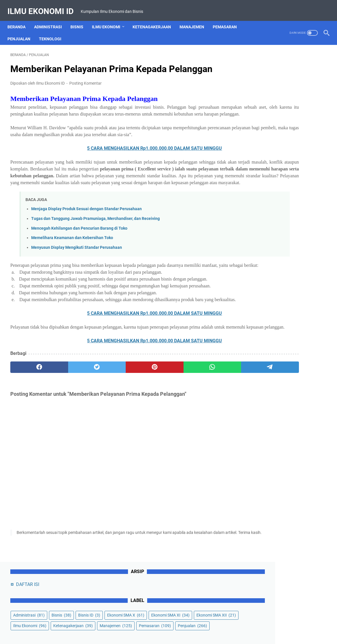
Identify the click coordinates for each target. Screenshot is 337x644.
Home (90, 623)
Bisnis (80, 20)
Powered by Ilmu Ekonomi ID (183, 635)
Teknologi (53, 32)
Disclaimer (158, 623)
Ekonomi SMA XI (265, 115)
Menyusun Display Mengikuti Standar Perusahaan (77, 271)
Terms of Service (217, 623)
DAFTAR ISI (260, 63)
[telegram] (201, 411)
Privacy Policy (185, 623)
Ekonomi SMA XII (265, 126)
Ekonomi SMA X (293, 104)
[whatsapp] (159, 411)
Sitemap (245, 623)
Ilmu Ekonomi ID (43, 7)
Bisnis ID (257, 104)
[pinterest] (116, 411)
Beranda (19, 20)
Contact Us (133, 623)
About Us (109, 623)
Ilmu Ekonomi (109, 20)
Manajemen (195, 20)
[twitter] (74, 411)
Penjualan (22, 32)
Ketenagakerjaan (155, 20)
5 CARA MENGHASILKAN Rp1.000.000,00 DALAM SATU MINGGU (116, 158)
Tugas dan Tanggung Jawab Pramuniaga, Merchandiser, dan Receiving (95, 242)
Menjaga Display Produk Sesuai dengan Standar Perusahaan (86, 232)
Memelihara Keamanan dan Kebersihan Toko (72, 261)
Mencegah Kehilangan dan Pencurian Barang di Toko (79, 252)
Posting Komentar (85, 79)
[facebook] (31, 411)
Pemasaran (228, 20)
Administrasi (51, 20)
